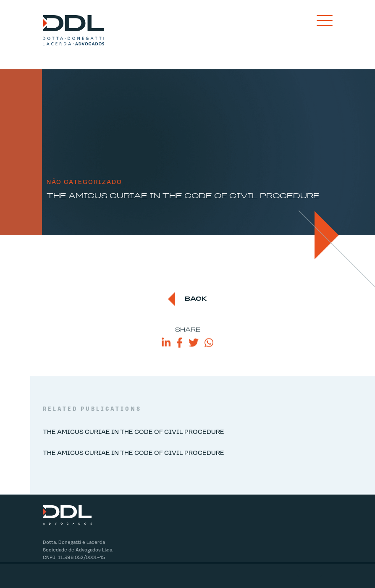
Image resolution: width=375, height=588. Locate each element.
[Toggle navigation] (325, 21)
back (196, 299)
